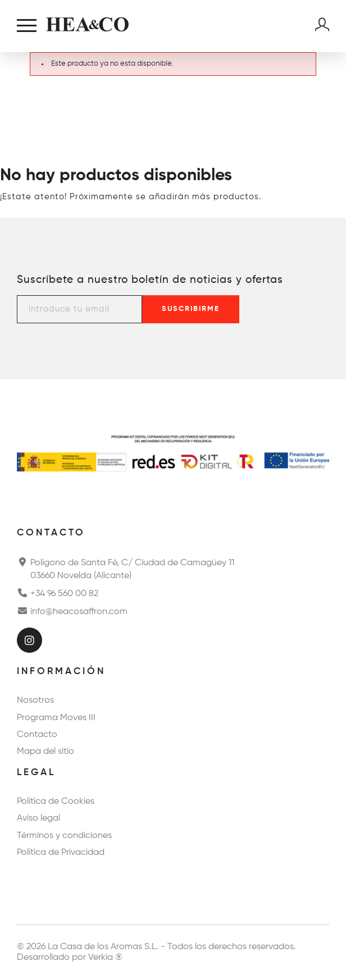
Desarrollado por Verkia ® (70, 958)
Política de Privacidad (61, 853)
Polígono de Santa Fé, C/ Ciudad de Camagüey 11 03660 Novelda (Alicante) (126, 568)
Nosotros (35, 700)
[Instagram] (29, 640)
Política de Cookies (56, 802)
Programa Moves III (56, 718)
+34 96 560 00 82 (58, 593)
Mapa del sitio (45, 752)
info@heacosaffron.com (72, 611)
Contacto (37, 735)
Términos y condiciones (64, 836)
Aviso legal (38, 818)
